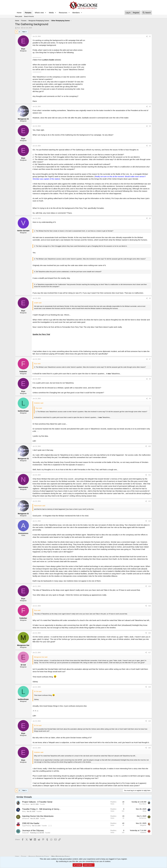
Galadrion (143, 833)
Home (19, 13)
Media (51, 13)
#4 (150, 146)
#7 (150, 359)
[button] (46, 13)
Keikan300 (25, 833)
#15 (149, 606)
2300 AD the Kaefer (31, 823)
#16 (149, 633)
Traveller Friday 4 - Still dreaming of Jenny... (41, 809)
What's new (39, 13)
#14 (149, 586)
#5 (150, 218)
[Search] (147, 13)
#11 (149, 475)
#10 (149, 446)
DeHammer (26, 819)
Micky (24, 811)
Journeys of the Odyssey (33, 831)
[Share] (147, 36)
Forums (28, 13)
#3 (150, 126)
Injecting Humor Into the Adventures (38, 816)
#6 (150, 298)
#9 (150, 399)
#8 (150, 379)
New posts (19, 16)
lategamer (143, 825)
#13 (149, 521)
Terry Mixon (26, 804)
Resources (63, 13)
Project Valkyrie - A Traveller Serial (37, 802)
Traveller (42, 804)
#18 (149, 687)
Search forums (29, 16)
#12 (149, 501)
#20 (149, 748)
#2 (150, 107)
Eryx (19, 28)
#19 (149, 721)
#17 (149, 653)
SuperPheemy (27, 826)
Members (76, 13)
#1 (150, 36)
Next (24, 32)
